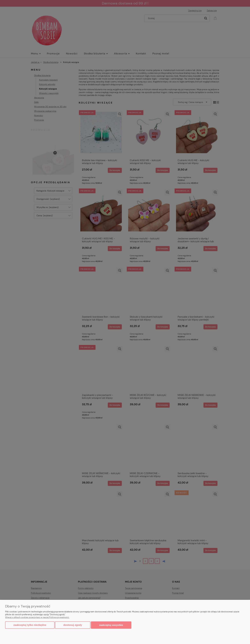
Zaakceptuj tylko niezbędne (30, 625)
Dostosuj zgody (73, 625)
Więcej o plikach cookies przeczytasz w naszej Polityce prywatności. (37, 617)
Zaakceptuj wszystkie (111, 625)
